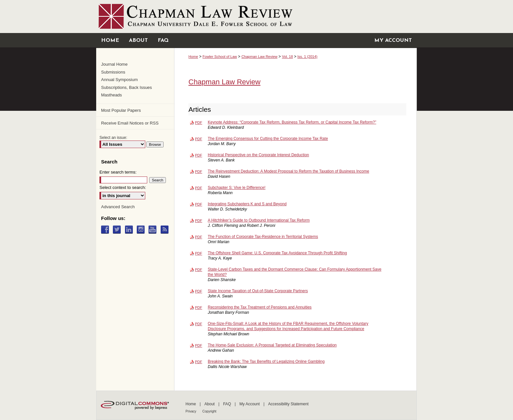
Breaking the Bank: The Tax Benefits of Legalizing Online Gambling (266, 361)
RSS (166, 230)
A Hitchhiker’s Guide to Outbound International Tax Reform (259, 220)
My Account (250, 404)
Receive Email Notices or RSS (130, 123)
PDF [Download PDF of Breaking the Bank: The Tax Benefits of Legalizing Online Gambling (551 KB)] (199, 362)
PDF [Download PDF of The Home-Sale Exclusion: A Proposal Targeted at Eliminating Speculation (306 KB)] (199, 345)
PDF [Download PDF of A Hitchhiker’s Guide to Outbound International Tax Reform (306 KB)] (199, 221)
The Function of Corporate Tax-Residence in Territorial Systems (263, 237)
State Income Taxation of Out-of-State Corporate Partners (258, 291)
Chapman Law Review (259, 57)
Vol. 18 (288, 57)
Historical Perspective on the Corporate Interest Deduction (258, 155)
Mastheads (112, 95)
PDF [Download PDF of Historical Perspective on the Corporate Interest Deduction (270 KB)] (199, 155)
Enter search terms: (118, 172)
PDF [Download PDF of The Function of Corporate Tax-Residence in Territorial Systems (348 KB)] (199, 237)
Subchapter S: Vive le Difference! (237, 188)
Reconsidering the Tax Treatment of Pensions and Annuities (260, 307)
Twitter (118, 230)
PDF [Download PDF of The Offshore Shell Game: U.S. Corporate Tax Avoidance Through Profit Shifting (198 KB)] (199, 253)
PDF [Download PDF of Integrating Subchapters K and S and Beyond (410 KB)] (199, 204)
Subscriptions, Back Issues (126, 87)
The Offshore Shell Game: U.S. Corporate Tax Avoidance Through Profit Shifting (277, 253)
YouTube (154, 230)
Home (193, 57)
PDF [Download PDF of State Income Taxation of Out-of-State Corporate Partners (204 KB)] (199, 291)
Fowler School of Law (220, 57)
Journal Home (114, 64)
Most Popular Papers (121, 110)
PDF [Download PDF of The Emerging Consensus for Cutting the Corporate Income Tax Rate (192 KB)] (199, 139)
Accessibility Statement (288, 404)
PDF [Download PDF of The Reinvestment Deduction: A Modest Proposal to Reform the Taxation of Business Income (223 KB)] (199, 172)
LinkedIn (130, 230)
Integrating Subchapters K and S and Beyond (247, 204)
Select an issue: (113, 138)
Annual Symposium (119, 80)
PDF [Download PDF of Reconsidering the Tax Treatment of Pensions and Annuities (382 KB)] (199, 308)
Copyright (210, 411)
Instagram (142, 230)
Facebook (106, 230)
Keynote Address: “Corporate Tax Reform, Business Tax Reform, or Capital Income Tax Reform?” (292, 122)
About (210, 404)
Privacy (191, 411)
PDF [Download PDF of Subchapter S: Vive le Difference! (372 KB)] (199, 188)
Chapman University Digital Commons (256, 17)
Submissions (113, 72)
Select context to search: (123, 187)
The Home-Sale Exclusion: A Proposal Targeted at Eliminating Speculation (272, 345)
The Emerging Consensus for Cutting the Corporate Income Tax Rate (268, 139)
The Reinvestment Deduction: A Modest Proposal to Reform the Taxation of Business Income (288, 171)
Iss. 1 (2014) (307, 57)
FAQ (228, 404)
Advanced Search (118, 207)
